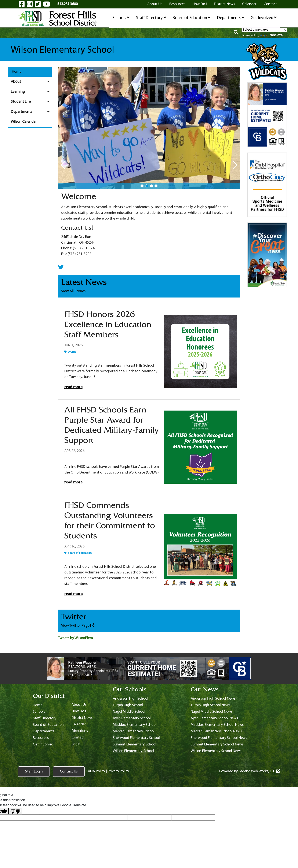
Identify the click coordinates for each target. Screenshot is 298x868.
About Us (155, 4)
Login (76, 744)
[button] (142, 186)
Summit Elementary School (135, 744)
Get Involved (264, 18)
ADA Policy (96, 771)
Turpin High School (128, 705)
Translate (271, 35)
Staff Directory (151, 18)
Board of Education (192, 18)
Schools (121, 18)
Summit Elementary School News (217, 744)
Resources (177, 4)
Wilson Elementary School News (216, 751)
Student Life (31, 102)
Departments (231, 18)
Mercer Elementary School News (216, 731)
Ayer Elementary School (132, 718)
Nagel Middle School (129, 712)
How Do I (200, 4)
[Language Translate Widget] (264, 30)
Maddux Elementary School (135, 725)
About (31, 82)
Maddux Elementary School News (217, 725)
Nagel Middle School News (212, 712)
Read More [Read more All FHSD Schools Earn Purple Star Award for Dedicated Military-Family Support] (73, 483)
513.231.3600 (68, 4)
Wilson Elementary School (133, 751)
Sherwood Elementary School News (219, 738)
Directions (80, 731)
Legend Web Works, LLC (259, 771)
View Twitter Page (78, 626)
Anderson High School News (213, 699)
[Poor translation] (15, 811)
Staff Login (34, 772)
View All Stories (73, 291)
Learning (31, 92)
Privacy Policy (118, 771)
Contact (270, 4)
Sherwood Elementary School (136, 738)
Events (70, 352)
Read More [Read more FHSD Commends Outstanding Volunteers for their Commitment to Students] (73, 594)
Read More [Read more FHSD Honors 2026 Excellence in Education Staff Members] (73, 388)
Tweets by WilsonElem (75, 638)
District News (224, 4)
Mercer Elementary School (134, 731)
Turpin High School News (210, 705)
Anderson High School (130, 699)
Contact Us (69, 772)
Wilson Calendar (24, 122)
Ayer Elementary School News (214, 718)
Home (17, 72)
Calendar (249, 4)
